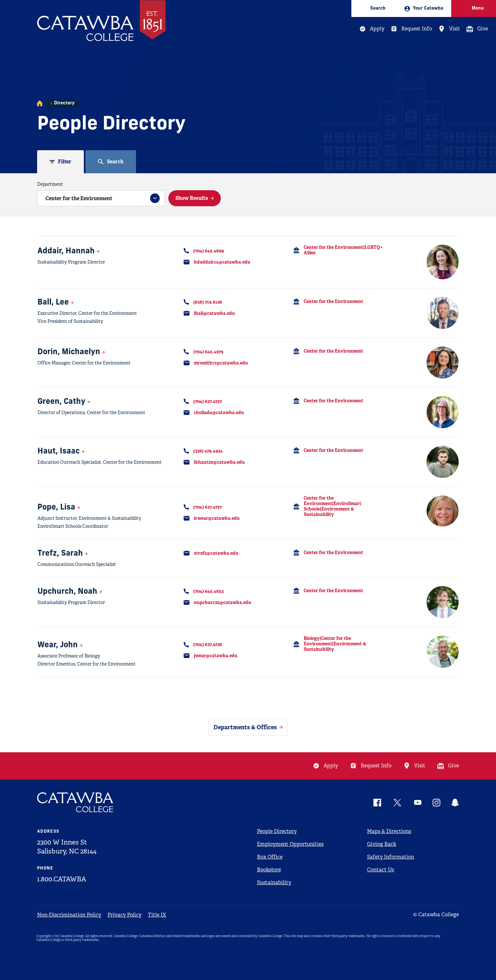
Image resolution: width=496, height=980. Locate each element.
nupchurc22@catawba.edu (223, 602)
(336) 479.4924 (208, 451)
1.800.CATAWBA (62, 879)
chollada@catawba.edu (219, 412)
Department (50, 184)
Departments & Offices (245, 727)
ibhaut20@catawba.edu (219, 462)
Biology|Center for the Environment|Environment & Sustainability (335, 644)
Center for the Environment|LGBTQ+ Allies (343, 250)
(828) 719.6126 (208, 302)
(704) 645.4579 (208, 352)
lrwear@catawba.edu (217, 518)
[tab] (60, 162)
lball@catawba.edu (214, 313)
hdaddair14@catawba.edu (222, 262)
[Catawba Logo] (76, 802)
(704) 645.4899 (209, 251)
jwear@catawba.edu (216, 656)
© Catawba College (436, 915)
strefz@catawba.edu (216, 553)
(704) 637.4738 (208, 644)
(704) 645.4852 (208, 591)
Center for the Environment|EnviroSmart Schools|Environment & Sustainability (332, 506)
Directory (64, 103)
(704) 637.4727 (208, 401)
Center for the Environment (333, 301)
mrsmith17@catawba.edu (221, 363)
